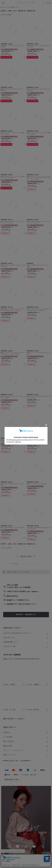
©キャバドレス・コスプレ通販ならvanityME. (26, 866)
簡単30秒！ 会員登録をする (26, 615)
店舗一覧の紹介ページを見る (14, 719)
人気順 (9, 11)
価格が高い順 (31, 11)
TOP (1, 7)
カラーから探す (11, 7)
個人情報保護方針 (25, 761)
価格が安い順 (22, 11)
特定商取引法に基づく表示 (10, 761)
